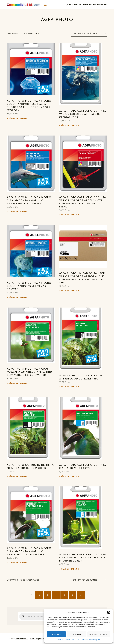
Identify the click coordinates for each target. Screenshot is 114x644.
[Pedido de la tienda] (89, 34)
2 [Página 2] (39, 595)
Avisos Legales (95, 640)
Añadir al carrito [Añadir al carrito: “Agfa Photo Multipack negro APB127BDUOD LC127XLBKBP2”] (70, 387)
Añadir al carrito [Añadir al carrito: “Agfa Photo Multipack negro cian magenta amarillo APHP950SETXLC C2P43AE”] (18, 212)
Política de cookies (64, 640)
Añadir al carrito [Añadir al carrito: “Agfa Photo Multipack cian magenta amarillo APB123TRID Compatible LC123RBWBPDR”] (18, 383)
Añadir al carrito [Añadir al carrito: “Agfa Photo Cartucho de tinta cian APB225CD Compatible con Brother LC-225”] (70, 569)
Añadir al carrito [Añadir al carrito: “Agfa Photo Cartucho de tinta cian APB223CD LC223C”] (70, 476)
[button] (109, 612)
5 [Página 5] (64, 595)
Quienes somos (73, 5)
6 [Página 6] (73, 595)
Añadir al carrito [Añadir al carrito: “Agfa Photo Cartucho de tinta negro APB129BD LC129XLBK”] (18, 476)
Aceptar (56, 634)
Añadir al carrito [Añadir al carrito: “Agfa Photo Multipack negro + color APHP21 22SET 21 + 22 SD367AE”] (18, 297)
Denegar (77, 634)
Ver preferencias (99, 634)
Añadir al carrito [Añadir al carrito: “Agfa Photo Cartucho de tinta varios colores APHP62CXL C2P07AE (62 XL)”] (70, 125)
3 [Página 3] (48, 595)
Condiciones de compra (95, 5)
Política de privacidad (80, 640)
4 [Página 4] (56, 595)
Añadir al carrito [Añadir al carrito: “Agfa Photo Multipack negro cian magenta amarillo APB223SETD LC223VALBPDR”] (18, 563)
